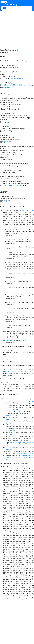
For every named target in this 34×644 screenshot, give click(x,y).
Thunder (11, 228)
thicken (10, 446)
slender (6, 131)
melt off (11, 85)
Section (24, 341)
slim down (7, 87)
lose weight (18, 85)
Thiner (22, 211)
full (12, 434)
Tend (30, 226)
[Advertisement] (17, 29)
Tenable (24, 226)
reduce (19, 78)
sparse (6, 142)
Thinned (28, 369)
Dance (13, 226)
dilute (5, 78)
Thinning (6, 371)
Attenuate (6, 226)
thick (26, 402)
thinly (5, 201)
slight (15, 186)
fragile (10, 186)
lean (8, 122)
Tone (17, 228)
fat (20, 415)
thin (16, 402)
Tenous (5, 228)
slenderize (29, 85)
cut (23, 78)
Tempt (18, 226)
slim (24, 85)
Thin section (7, 341)
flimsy (6, 186)
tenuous (20, 186)
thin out (13, 78)
